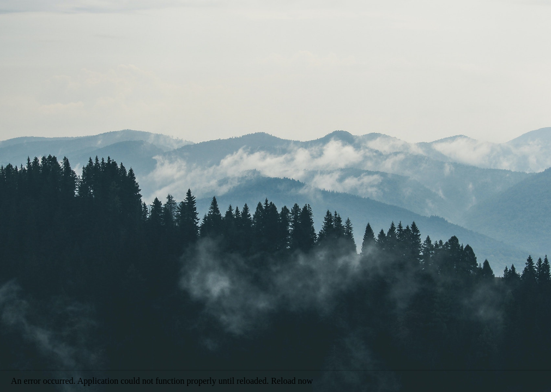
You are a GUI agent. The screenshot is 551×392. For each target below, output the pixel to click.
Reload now (292, 381)
